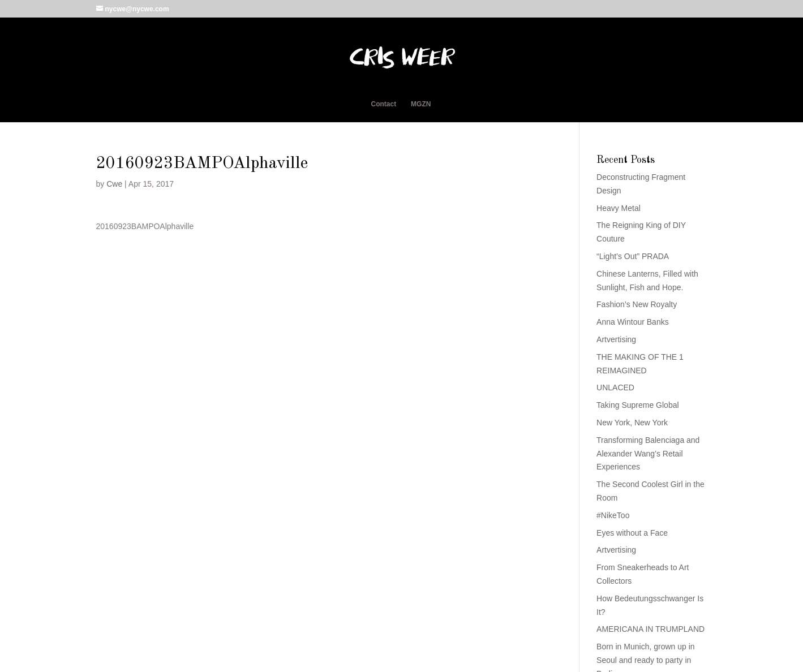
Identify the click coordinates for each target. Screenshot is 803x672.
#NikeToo (613, 515)
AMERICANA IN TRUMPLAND (650, 629)
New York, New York (632, 423)
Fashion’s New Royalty (637, 304)
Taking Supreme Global (638, 405)
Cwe (114, 184)
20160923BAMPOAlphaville (145, 226)
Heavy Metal (619, 208)
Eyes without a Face (632, 533)
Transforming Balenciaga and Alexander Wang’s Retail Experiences (648, 454)
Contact (384, 104)
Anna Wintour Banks (633, 322)
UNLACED (615, 387)
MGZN (421, 104)
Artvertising (616, 339)
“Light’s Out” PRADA (633, 256)
